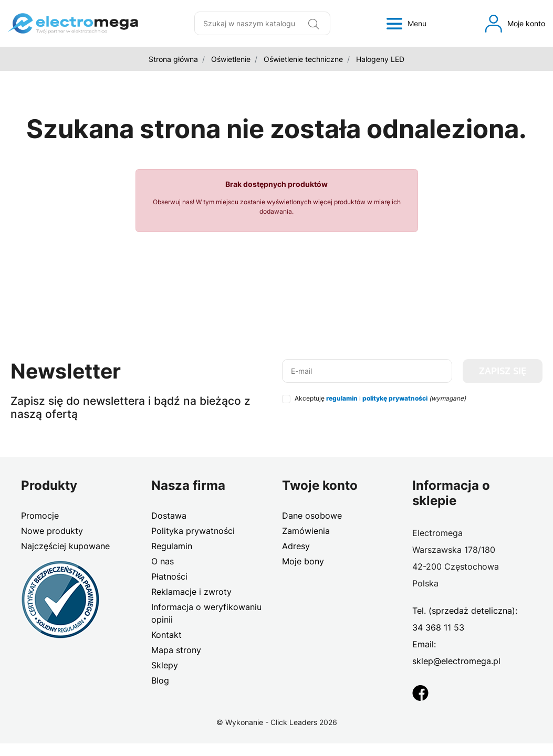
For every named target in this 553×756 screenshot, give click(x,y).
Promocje (40, 516)
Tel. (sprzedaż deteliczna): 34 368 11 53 (465, 619)
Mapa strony (176, 650)
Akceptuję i (380, 398)
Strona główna (173, 59)
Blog (160, 680)
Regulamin (172, 546)
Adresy (296, 546)
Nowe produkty (52, 531)
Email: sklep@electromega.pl (456, 653)
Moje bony (303, 561)
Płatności (169, 576)
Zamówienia (306, 531)
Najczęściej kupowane (65, 546)
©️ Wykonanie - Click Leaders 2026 (277, 722)
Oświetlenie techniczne (303, 59)
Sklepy (165, 665)
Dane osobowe (312, 516)
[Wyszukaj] (314, 23)
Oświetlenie (231, 59)
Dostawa (169, 516)
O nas (163, 561)
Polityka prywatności (193, 531)
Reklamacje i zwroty (191, 592)
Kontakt (166, 635)
